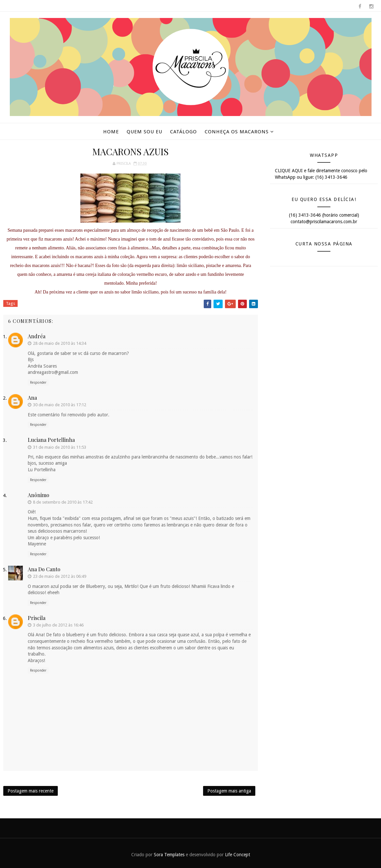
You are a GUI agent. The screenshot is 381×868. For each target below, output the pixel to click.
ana (32, 398)
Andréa (37, 336)
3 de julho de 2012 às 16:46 (58, 625)
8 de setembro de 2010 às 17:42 (63, 502)
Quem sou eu (144, 132)
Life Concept (238, 855)
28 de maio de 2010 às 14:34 (60, 343)
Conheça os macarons (237, 132)
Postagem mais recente (31, 791)
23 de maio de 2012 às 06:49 (60, 576)
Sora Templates (169, 855)
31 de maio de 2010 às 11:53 (60, 447)
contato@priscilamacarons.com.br (324, 222)
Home (111, 132)
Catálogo (183, 132)
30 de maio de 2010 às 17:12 (60, 405)
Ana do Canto (44, 569)
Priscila (37, 618)
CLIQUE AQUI (289, 171)
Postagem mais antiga (229, 791)
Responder (38, 383)
